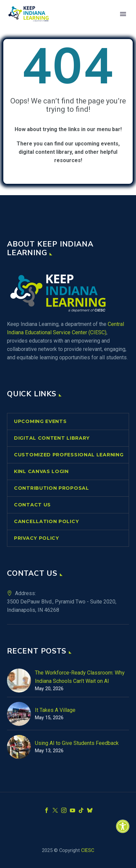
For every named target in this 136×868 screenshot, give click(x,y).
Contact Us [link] (32, 505)
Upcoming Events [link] (40, 421)
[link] (123, 826)
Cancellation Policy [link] (46, 521)
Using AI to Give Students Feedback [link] (77, 743)
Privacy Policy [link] (37, 538)
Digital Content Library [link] (52, 438)
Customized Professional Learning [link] (69, 455)
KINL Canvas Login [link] (41, 471)
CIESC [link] (88, 850)
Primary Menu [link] (123, 14)
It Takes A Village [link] (55, 710)
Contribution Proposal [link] (52, 488)
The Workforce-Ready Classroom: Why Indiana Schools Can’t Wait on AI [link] (80, 677)
